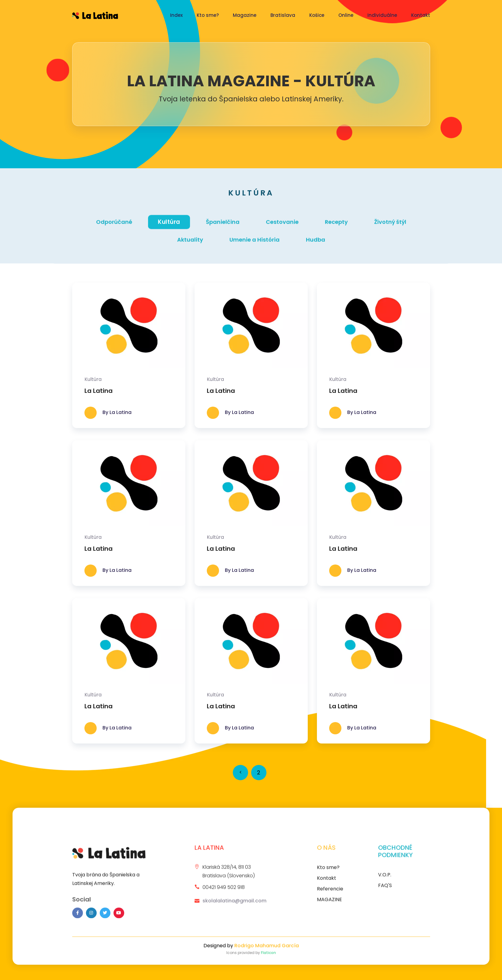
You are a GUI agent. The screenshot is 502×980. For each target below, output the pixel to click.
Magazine (245, 15)
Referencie (330, 893)
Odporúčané (114, 227)
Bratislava (283, 15)
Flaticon (268, 953)
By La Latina (117, 413)
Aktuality (190, 244)
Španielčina (223, 227)
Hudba (316, 244)
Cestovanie (282, 227)
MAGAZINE (329, 903)
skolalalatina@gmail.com (234, 905)
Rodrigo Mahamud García (267, 946)
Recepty (336, 227)
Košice (317, 15)
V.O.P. (385, 879)
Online (346, 15)
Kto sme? (208, 15)
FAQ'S (385, 889)
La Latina (99, 391)
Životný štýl (390, 227)
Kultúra (169, 226)
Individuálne (382, 15)
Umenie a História (255, 244)
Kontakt (421, 15)
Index (176, 15)
